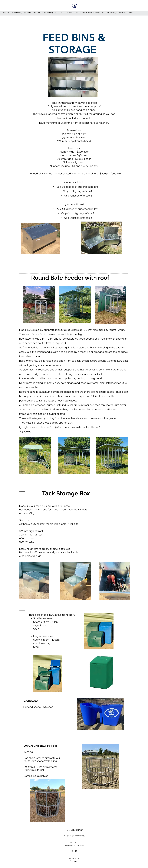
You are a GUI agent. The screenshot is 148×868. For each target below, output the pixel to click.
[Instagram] (76, 851)
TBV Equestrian (74, 830)
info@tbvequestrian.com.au (74, 836)
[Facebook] (72, 851)
